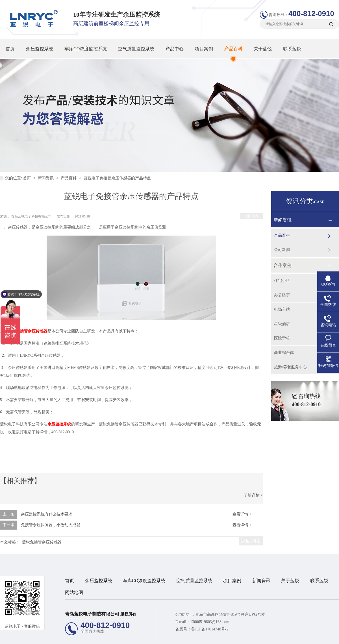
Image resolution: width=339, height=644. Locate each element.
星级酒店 (282, 324)
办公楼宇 (282, 295)
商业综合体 (284, 353)
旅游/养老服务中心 (290, 367)
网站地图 (74, 592)
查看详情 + (242, 514)
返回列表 (251, 216)
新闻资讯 (46, 178)
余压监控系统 (40, 49)
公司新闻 (282, 250)
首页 (10, 49)
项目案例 (204, 49)
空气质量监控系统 (136, 49)
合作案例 (282, 265)
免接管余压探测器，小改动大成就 (51, 525)
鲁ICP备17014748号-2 (210, 629)
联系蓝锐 (292, 49)
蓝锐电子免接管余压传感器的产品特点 (117, 178)
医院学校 (282, 338)
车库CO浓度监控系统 (86, 49)
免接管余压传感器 (32, 331)
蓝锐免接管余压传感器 (42, 542)
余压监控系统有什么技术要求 (47, 514)
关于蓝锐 (263, 49)
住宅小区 (282, 281)
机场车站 (282, 309)
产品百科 (233, 49)
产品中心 (175, 49)
